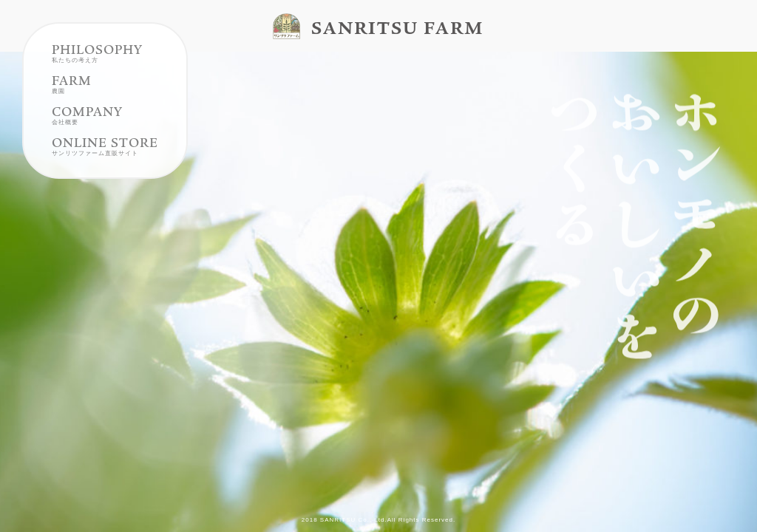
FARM (72, 100)
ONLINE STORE (105, 162)
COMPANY (87, 131)
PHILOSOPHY (97, 69)
